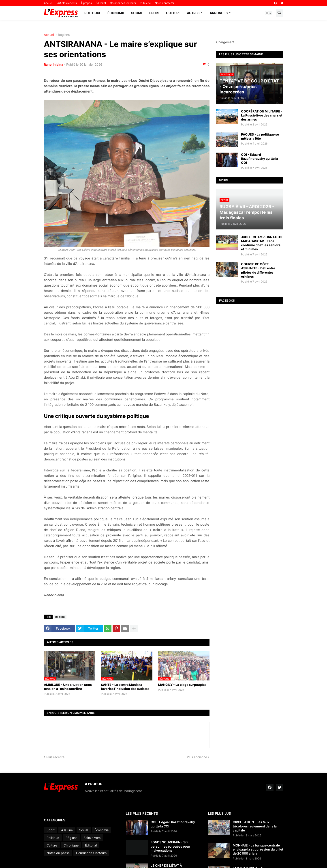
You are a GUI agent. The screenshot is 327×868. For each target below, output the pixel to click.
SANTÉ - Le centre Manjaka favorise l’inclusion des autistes (125, 687)
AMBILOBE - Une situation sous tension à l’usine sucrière (68, 687)
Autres (193, 13)
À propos (86, 3)
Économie (116, 13)
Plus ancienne (197, 757)
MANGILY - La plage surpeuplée (182, 685)
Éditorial (101, 3)
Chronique (71, 845)
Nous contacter (165, 3)
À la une (67, 830)
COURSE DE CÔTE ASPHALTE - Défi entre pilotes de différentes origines (258, 270)
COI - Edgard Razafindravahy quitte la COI (260, 159)
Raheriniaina (53, 64)
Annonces (219, 13)
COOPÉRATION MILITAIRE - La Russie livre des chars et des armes (262, 115)
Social (137, 13)
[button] (269, 13)
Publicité (145, 3)
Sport (155, 13)
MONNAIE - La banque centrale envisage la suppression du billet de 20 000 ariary (258, 849)
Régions (64, 35)
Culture (173, 13)
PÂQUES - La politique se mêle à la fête (260, 136)
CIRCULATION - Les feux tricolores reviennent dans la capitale (255, 826)
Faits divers (92, 838)
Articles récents (67, 3)
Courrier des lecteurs (123, 3)
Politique (93, 13)
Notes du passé (58, 853)
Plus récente (55, 757)
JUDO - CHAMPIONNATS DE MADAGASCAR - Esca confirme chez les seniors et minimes (262, 243)
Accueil (49, 3)
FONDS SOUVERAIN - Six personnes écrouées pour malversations (170, 846)
